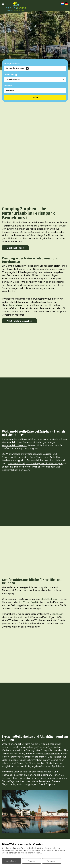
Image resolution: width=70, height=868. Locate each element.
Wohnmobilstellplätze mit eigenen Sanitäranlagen (35, 463)
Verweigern (52, 861)
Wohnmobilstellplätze (14, 445)
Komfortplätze (17, 305)
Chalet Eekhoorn (50, 599)
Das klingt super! (15, 248)
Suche (35, 97)
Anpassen (32, 861)
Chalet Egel (29, 602)
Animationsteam (51, 753)
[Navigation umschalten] (4, 4)
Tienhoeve (57, 614)
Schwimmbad (34, 760)
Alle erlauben (11, 861)
